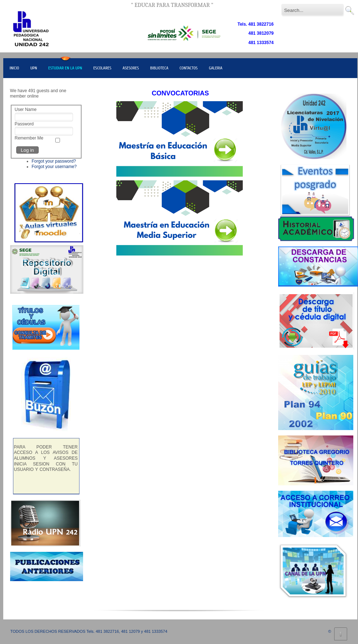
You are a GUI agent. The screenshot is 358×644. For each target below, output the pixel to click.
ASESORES (131, 68)
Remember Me (29, 138)
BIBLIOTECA (159, 68)
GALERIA (216, 68)
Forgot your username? (54, 167)
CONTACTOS (189, 68)
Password (24, 124)
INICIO (14, 68)
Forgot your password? (54, 161)
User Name (26, 110)
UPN (34, 68)
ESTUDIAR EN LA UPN (65, 68)
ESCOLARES (102, 68)
